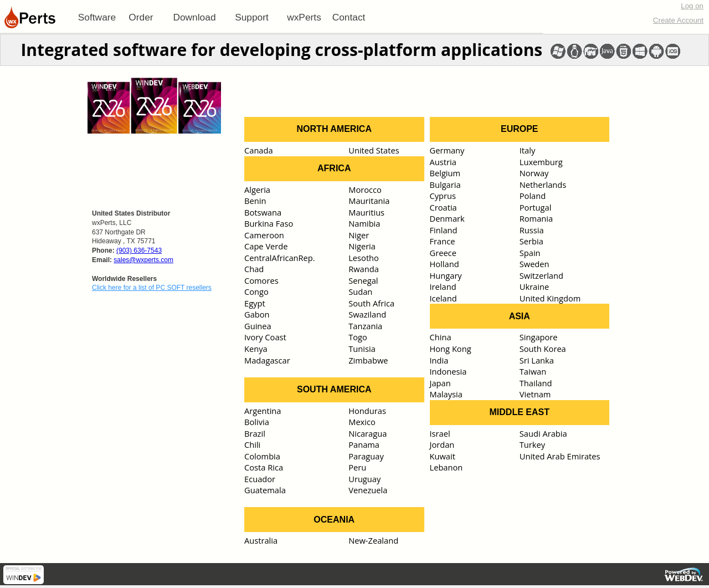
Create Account (678, 20)
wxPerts (304, 17)
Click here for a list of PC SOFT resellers (152, 288)
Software (97, 17)
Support (252, 17)
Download (194, 17)
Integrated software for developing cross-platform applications (281, 50)
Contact (349, 17)
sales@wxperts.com (143, 260)
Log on (692, 6)
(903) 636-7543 (139, 250)
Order (141, 17)
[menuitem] (97, 17)
